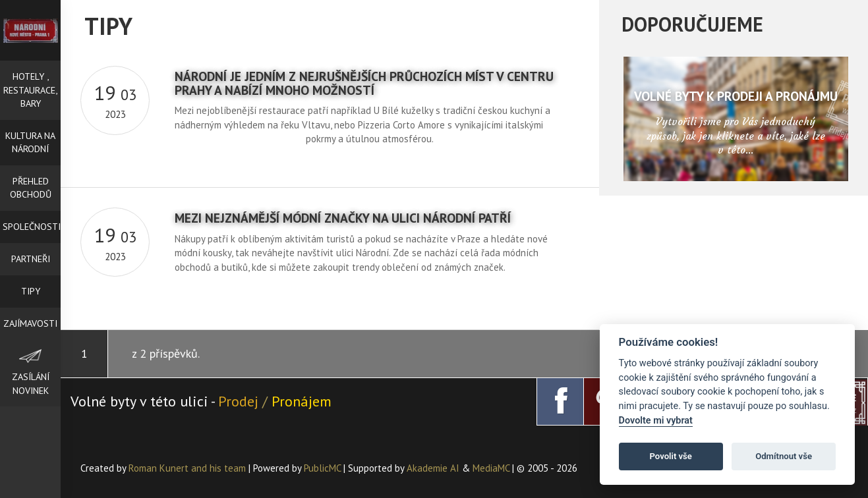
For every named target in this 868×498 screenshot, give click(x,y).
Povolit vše (671, 456)
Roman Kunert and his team (188, 468)
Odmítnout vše (784, 456)
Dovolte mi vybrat (656, 421)
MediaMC (491, 468)
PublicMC (322, 468)
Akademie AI (433, 468)
